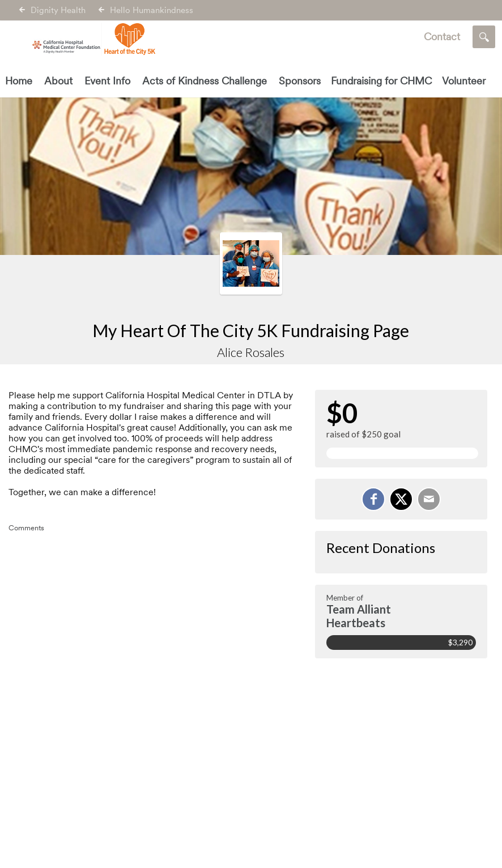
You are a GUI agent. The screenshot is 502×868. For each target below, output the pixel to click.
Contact (442, 37)
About (58, 81)
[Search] (484, 37)
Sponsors (300, 81)
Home (19, 81)
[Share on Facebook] (373, 499)
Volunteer (464, 81)
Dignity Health (58, 10)
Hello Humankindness (152, 10)
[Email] (429, 499)
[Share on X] (401, 499)
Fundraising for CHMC (381, 81)
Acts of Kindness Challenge (205, 81)
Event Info (107, 81)
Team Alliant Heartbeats (359, 616)
